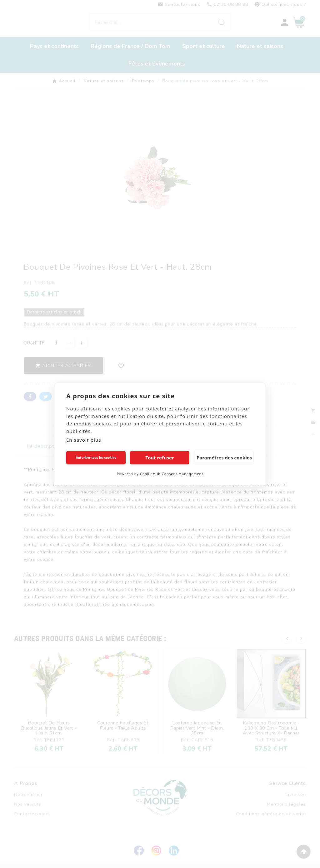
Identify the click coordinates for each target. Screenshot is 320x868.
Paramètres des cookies (224, 458)
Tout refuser (160, 458)
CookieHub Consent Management (172, 474)
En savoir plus (84, 440)
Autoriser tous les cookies (96, 458)
